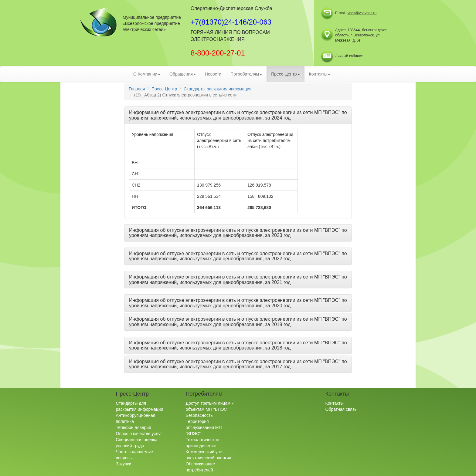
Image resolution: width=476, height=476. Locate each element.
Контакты (335, 403)
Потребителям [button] (246, 74)
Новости (213, 74)
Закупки (124, 464)
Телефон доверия (134, 427)
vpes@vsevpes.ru (362, 13)
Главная (137, 89)
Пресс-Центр (164, 89)
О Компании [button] (147, 74)
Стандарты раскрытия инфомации (218, 89)
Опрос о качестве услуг (139, 434)
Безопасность (199, 415)
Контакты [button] (320, 74)
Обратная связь (341, 409)
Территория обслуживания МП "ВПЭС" (204, 427)
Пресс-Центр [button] (285, 74)
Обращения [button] (183, 74)
